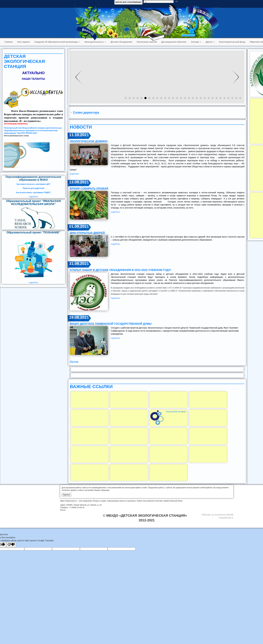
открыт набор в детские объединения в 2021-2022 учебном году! (120, 270)
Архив (74, 362)
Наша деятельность (95, 42)
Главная (9, 42)
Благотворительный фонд (232, 42)
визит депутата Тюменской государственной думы (111, 324)
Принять (66, 495)
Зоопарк (196, 42)
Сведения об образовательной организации (57, 42)
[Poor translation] (11, 545)
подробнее (33, 197)
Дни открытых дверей (87, 233)
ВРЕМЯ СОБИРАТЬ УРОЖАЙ (89, 189)
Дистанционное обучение (174, 42)
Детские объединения (121, 42)
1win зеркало (24, 42)
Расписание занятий (147, 42)
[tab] (157, 112)
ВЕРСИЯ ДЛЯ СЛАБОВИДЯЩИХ (128, 2)
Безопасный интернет (176, 412)
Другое (210, 42)
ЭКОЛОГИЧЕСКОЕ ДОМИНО (89, 141)
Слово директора (86, 112)
